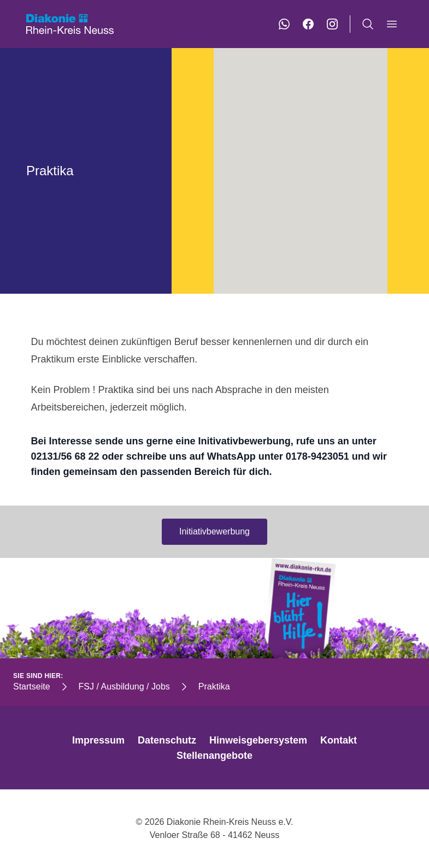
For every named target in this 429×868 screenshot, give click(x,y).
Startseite (32, 686)
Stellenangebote (214, 756)
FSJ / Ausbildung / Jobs (124, 686)
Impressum (98, 740)
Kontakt (339, 740)
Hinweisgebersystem (258, 740)
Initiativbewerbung (214, 531)
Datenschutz (167, 740)
